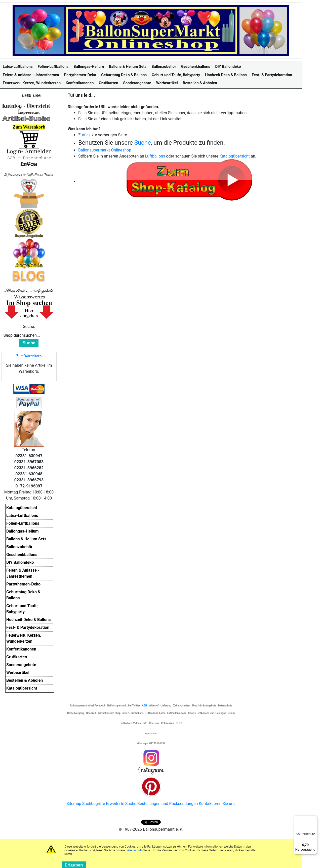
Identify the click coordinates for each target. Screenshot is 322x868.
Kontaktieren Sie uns (217, 804)
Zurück (84, 135)
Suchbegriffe (94, 804)
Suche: (29, 327)
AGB (144, 706)
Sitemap (74, 804)
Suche (143, 143)
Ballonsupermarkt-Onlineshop (105, 150)
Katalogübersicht (235, 156)
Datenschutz (134, 850)
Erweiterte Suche (121, 804)
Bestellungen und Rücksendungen (168, 804)
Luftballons (155, 156)
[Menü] (314, 818)
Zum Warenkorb (29, 356)
